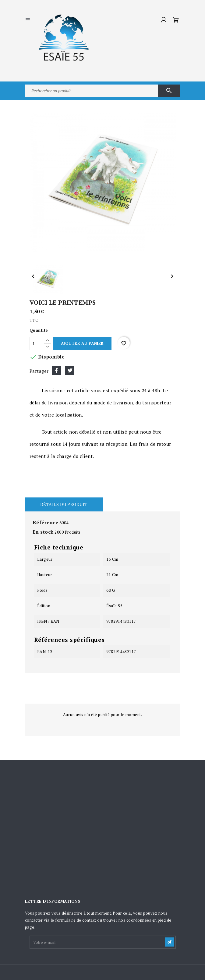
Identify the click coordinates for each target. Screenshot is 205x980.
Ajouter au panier (82, 343)
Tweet (70, 370)
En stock (43, 532)
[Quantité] (37, 344)
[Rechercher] (103, 91)
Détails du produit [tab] (64, 504)
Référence (46, 522)
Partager (56, 370)
